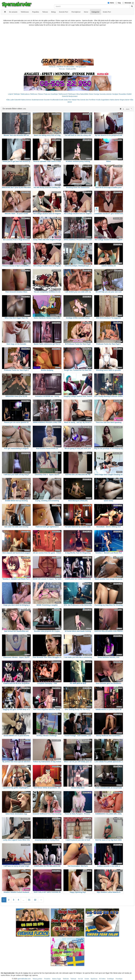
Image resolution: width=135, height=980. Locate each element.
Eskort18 (65, 96)
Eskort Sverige (94, 94)
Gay (119, 3)
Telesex (41, 94)
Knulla (98, 100)
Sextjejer (115, 94)
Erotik (61, 100)
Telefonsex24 (63, 94)
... (23, 900)
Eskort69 (18, 100)
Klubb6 (129, 94)
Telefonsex (34, 94)
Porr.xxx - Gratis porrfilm (68, 69)
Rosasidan (122, 94)
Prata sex (47, 94)
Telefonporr (72, 94)
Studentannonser (38, 100)
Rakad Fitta (76, 100)
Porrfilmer (92, 100)
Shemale (128, 3)
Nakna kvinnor (26, 100)
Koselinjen (54, 94)
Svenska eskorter (106, 94)
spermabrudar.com (24, 979)
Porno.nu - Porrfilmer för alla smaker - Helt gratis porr (67, 67)
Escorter (47, 100)
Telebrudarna (25, 94)
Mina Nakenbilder (82, 94)
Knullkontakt (54, 100)
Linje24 (10, 94)
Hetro (112, 3)
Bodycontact (73, 96)
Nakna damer (115, 100)
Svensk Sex (84, 100)
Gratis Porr (67, 100)
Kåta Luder (10, 100)
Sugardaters (105, 100)
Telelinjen (17, 94)
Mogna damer (125, 100)
